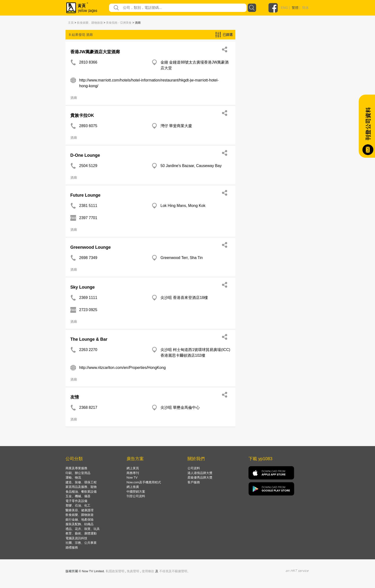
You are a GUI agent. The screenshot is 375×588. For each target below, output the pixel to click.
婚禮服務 (72, 548)
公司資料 (194, 468)
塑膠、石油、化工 (78, 505)
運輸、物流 (73, 477)
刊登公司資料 (136, 496)
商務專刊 (133, 473)
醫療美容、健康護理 (80, 510)
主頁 (71, 23)
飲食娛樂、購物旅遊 (90, 23)
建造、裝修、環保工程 (81, 482)
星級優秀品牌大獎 (200, 477)
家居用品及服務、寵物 (81, 487)
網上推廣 (133, 487)
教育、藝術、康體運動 (81, 533)
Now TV (132, 477)
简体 (305, 8)
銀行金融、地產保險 (80, 520)
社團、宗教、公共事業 (81, 543)
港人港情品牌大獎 (200, 473)
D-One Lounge (85, 155)
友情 (75, 397)
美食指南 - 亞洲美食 (119, 23)
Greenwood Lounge (91, 247)
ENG (284, 8)
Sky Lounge (83, 287)
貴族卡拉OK (82, 115)
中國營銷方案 (136, 492)
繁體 (295, 8)
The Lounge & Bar (89, 339)
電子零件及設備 (76, 501)
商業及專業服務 (76, 468)
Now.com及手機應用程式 (144, 482)
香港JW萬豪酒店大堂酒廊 (95, 52)
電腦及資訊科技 (76, 538)
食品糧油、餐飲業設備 (81, 492)
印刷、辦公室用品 (78, 473)
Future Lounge (85, 195)
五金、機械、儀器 (78, 496)
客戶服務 (194, 482)
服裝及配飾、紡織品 (80, 524)
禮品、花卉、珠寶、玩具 (83, 529)
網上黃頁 (133, 468)
